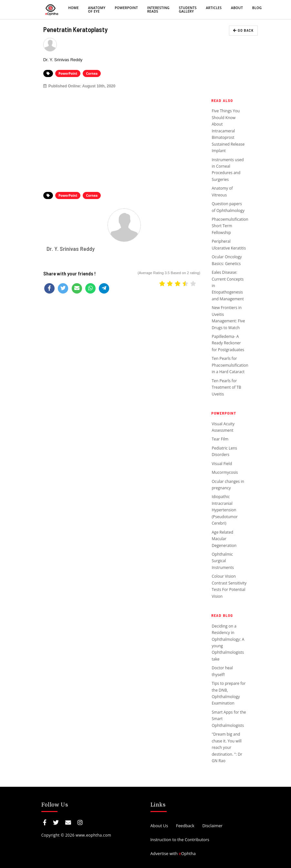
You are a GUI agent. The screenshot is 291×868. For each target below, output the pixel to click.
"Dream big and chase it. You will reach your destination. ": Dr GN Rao (227, 747)
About (237, 8)
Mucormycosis (225, 472)
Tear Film (220, 439)
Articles (214, 8)
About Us (159, 826)
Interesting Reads (158, 9)
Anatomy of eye (97, 9)
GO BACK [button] (243, 30)
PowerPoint (126, 8)
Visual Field (222, 464)
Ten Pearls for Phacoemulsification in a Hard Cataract (230, 365)
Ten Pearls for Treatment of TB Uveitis (226, 387)
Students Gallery (188, 9)
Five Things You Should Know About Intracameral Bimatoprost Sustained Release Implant (228, 131)
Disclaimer (212, 826)
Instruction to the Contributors (180, 840)
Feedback (185, 826)
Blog (257, 8)
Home (73, 8)
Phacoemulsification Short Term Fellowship (230, 226)
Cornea (92, 73)
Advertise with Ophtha (173, 853)
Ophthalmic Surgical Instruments (223, 561)
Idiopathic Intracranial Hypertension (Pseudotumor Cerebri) (225, 510)
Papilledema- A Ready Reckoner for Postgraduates (228, 343)
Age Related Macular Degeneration (224, 539)
